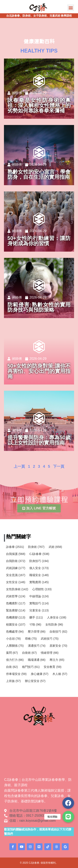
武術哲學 (16, 596)
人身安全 (57, 617)
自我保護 (16, 554)
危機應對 (16, 603)
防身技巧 (39, 561)
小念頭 (13, 639)
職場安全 (39, 575)
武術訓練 (16, 568)
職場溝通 (37, 660)
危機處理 (15, 632)
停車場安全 (16, 674)
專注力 (57, 660)
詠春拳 (15, 547)
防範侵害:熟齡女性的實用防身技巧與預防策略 (39, 307)
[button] (71, 8)
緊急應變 (16, 610)
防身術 (36, 547)
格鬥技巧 (31, 667)
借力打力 (15, 660)
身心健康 (40, 674)
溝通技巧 (37, 646)
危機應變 (16, 617)
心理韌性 (42, 589)
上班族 (13, 681)
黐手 (36, 617)
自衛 (12, 667)
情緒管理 (50, 653)
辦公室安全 (35, 681)
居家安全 (58, 646)
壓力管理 (37, 632)
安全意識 (16, 575)
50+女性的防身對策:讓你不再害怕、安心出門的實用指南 (39, 371)
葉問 (12, 653)
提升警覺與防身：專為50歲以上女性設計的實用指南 (39, 440)
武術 (55, 547)
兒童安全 (39, 610)
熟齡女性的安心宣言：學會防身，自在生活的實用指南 (39, 174)
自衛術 (29, 653)
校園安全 (16, 624)
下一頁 (59, 466)
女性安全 (16, 582)
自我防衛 (16, 561)
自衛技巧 (58, 632)
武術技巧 (50, 639)
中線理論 (39, 596)
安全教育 (53, 667)
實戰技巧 (39, 603)
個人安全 (39, 568)
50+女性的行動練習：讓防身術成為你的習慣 (39, 241)
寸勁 (35, 624)
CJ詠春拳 (39, 554)
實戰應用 (39, 582)
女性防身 (54, 624)
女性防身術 (17, 589)
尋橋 (31, 639)
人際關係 (15, 646)
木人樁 (60, 674)
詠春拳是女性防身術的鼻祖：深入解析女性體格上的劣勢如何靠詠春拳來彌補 (39, 105)
